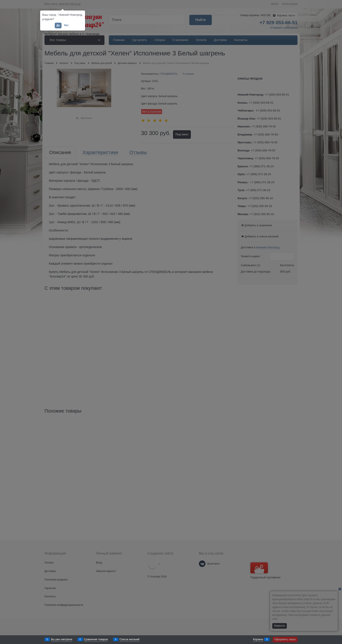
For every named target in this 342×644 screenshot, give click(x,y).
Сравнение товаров (96, 639)
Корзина (258, 639)
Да (58, 25)
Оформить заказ (285, 639)
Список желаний (129, 639)
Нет (66, 25)
